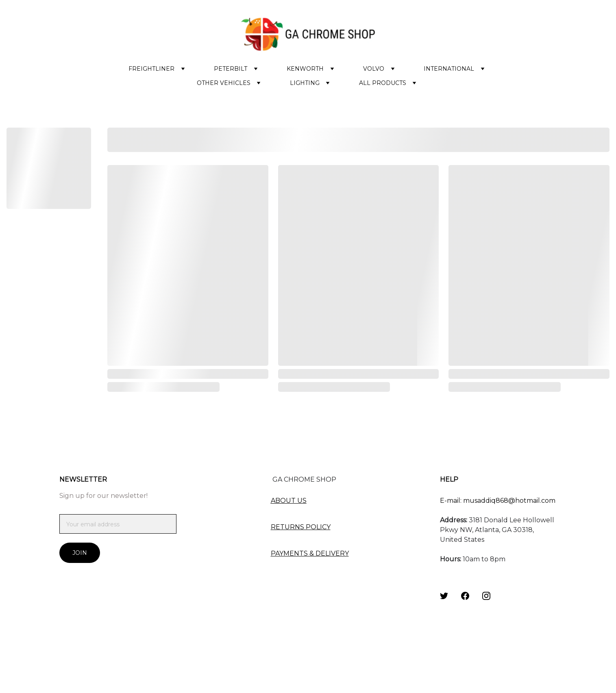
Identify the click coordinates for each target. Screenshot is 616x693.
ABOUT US (289, 501)
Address (453, 520)
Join (80, 553)
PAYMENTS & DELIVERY (310, 553)
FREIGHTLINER (151, 69)
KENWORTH (305, 69)
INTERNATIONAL (449, 69)
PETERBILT (231, 69)
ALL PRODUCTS (383, 83)
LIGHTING (305, 83)
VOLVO (374, 69)
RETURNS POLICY (301, 527)
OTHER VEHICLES (224, 83)
